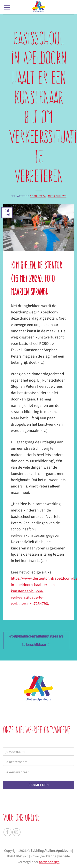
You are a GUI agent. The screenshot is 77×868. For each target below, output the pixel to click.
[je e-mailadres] (38, 772)
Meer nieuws (57, 196)
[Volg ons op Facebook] (8, 832)
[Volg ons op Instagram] (16, 832)
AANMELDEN (39, 785)
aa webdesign (49, 862)
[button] (7, 7)
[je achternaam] (38, 762)
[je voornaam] (38, 752)
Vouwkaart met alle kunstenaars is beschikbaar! (37, 640)
